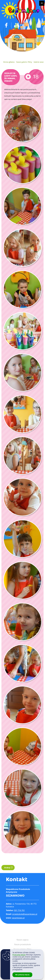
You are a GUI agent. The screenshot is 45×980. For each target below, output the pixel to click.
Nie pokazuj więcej (22, 975)
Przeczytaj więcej (19, 955)
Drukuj (8, 868)
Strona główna (9, 62)
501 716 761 (19, 910)
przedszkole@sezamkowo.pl (25, 914)
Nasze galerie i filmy (24, 62)
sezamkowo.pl (18, 918)
